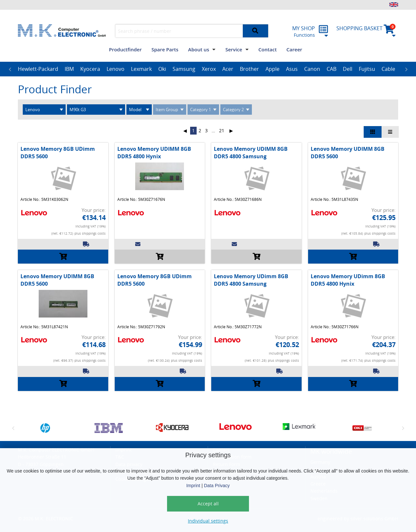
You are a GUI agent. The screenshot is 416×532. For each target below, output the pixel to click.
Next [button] (406, 69)
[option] (38, 69)
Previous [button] (10, 69)
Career (294, 49)
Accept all (208, 504)
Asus (292, 69)
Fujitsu (367, 69)
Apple (273, 69)
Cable (388, 69)
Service (234, 49)
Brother (249, 69)
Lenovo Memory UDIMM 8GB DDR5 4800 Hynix (154, 152)
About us (199, 49)
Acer (228, 69)
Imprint (193, 486)
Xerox (209, 69)
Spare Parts (165, 49)
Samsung (184, 69)
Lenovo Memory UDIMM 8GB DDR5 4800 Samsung (251, 152)
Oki (162, 69)
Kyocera (90, 69)
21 (222, 130)
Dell (348, 69)
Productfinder (125, 49)
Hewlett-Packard (38, 69)
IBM (69, 69)
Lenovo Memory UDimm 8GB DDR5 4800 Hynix (348, 280)
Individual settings (208, 521)
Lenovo (116, 69)
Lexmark (141, 69)
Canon (312, 69)
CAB (331, 69)
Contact (267, 49)
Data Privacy (217, 486)
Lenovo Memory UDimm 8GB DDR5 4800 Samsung (251, 280)
